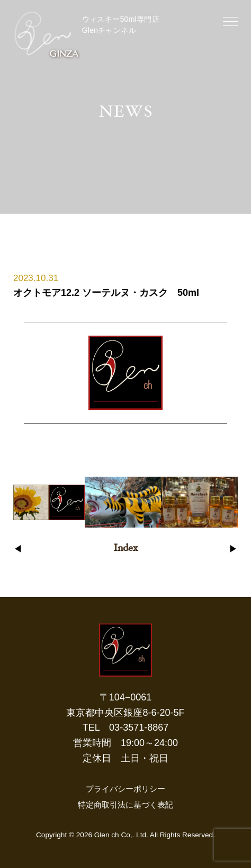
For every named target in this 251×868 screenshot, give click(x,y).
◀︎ (18, 549)
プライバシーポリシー (125, 789)
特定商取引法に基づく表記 (125, 805)
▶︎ (233, 549)
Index (125, 549)
